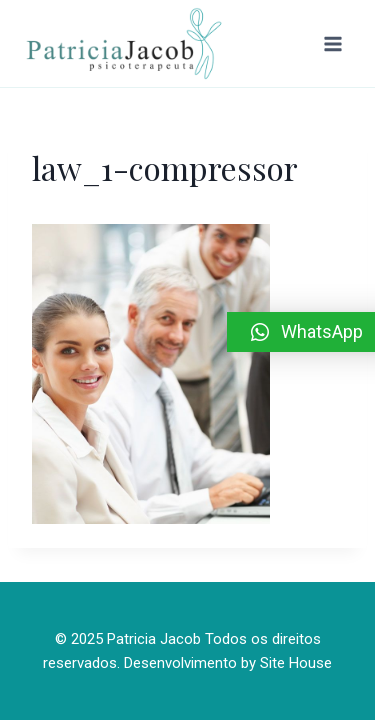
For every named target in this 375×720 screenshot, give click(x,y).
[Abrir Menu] (332, 43)
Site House (296, 663)
